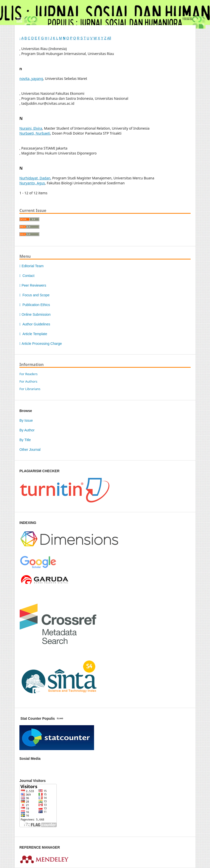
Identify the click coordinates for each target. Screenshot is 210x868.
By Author (27, 430)
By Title (25, 440)
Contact (27, 276)
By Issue (26, 420)
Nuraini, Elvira (31, 128)
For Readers (28, 374)
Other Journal (30, 450)
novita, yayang (31, 78)
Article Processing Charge (41, 344)
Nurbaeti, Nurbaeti (35, 133)
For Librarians (30, 389)
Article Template (33, 334)
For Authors (28, 381)
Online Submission (35, 314)
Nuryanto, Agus (32, 183)
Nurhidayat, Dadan (35, 178)
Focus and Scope (34, 295)
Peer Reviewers (33, 285)
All (109, 38)
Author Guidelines (35, 324)
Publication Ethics (35, 305)
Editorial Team (31, 266)
